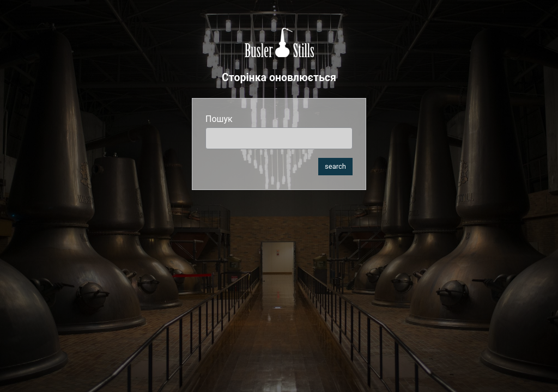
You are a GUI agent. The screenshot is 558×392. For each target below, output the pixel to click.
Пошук (219, 119)
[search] (279, 138)
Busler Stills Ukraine (279, 42)
